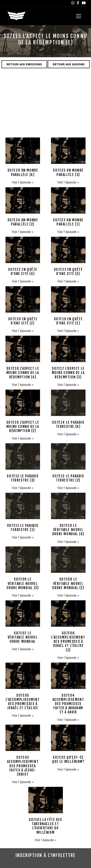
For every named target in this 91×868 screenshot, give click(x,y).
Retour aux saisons (69, 64)
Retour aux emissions (24, 64)
